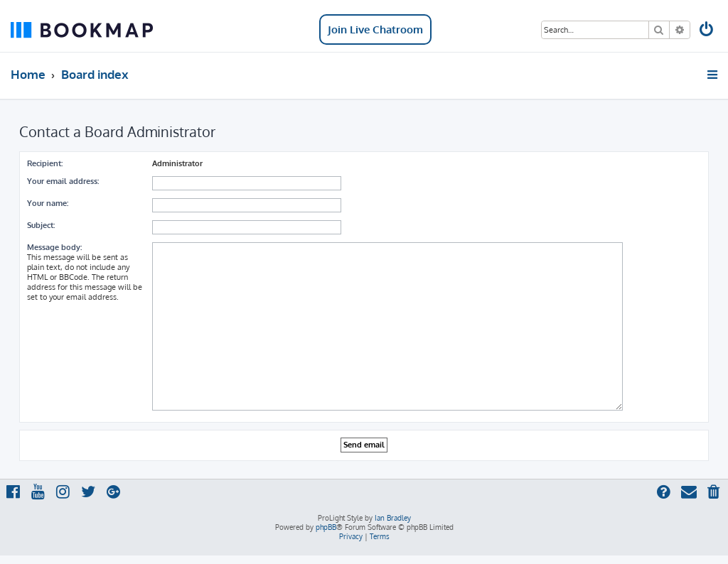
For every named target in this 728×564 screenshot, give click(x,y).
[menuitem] (707, 31)
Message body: (54, 247)
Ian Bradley (393, 518)
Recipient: (45, 163)
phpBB (326, 527)
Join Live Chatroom (375, 29)
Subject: (41, 225)
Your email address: (63, 181)
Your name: (48, 203)
